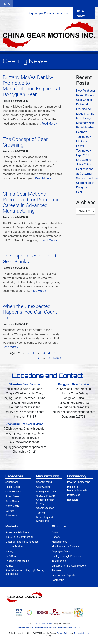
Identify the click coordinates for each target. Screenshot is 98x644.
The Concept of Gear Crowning (25, 142)
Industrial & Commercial (19, 537)
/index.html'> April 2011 (86, 211)
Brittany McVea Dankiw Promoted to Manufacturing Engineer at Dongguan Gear (32, 86)
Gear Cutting (43, 487)
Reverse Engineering (79, 482)
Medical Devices (15, 547)
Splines (10, 511)
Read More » (49, 124)
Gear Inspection (45, 508)
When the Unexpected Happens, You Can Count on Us (30, 312)
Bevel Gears (12, 501)
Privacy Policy (74, 627)
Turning (40, 513)
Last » (57, 358)
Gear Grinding (44, 482)
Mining (9, 551)
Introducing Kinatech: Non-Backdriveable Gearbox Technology (85, 128)
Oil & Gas (11, 556)
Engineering (76, 476)
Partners (57, 571)
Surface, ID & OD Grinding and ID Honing (46, 500)
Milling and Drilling (47, 492)
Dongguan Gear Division (73, 384)
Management (59, 542)
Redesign (72, 500)
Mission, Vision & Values (66, 547)
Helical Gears (13, 487)
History (56, 537)
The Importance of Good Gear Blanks (29, 259)
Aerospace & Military (17, 532)
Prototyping (74, 495)
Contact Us (58, 580)
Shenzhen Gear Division (24, 384)
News (55, 532)
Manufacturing (48, 476)
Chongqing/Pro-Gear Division (24, 424)
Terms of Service (82, 633)
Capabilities (14, 476)
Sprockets (11, 516)
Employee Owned (61, 551)
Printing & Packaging (17, 561)
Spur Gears (12, 482)
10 (37, 358)
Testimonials (59, 561)
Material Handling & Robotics (22, 542)
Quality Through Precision (66, 556)
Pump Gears (12, 496)
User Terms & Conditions (56, 627)
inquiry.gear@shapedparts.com (49, 13)
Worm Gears (12, 506)
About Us (59, 526)
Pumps (9, 566)
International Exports (64, 575)
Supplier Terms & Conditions (31, 627)
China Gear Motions (44, 624)
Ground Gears (13, 492)
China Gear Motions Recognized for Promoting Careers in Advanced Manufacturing (31, 202)
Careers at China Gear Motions (69, 566)
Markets (12, 526)
